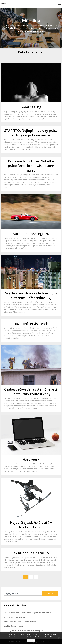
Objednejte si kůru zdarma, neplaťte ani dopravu (24, 631)
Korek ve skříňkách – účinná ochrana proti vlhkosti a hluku (28, 613)
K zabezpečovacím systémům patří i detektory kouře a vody (31, 392)
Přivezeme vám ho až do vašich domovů (20, 622)
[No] (59, 638)
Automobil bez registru (31, 234)
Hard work (31, 459)
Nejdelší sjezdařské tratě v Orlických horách (31, 525)
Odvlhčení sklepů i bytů (13, 626)
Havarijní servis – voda (31, 324)
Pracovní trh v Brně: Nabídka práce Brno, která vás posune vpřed (31, 166)
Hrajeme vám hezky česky (14, 617)
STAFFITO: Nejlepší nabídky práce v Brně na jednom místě (31, 133)
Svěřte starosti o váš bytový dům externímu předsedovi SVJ (31, 295)
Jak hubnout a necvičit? (31, 553)
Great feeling (31, 107)
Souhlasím (31, 640)
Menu (4, 4)
